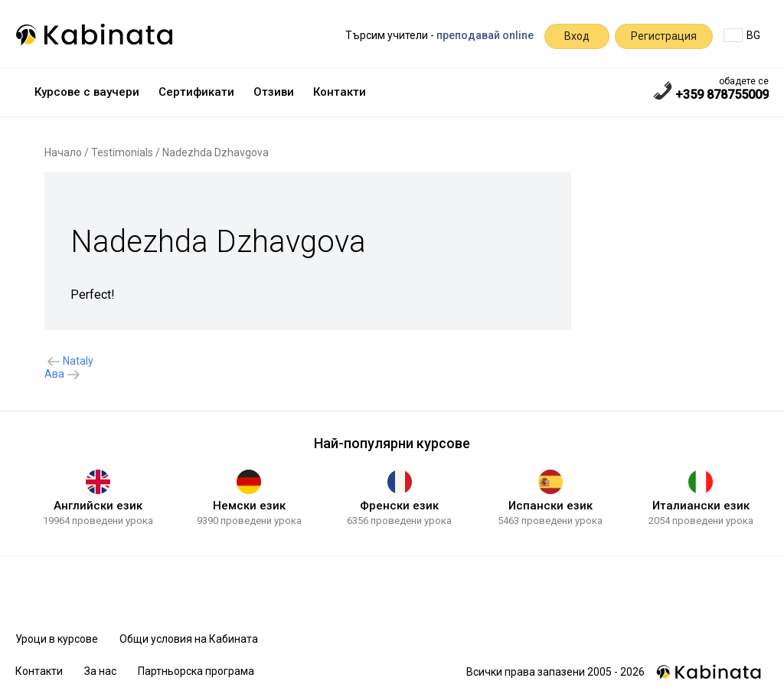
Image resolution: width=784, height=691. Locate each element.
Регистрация (664, 36)
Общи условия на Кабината (189, 639)
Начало (63, 152)
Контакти (340, 92)
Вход (577, 36)
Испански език (550, 506)
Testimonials (122, 152)
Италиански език (701, 506)
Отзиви (274, 92)
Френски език (399, 506)
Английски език (98, 506)
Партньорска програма (196, 671)
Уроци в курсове (57, 639)
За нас (100, 671)
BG (742, 35)
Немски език (249, 506)
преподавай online (485, 35)
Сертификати (196, 92)
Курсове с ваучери (87, 92)
